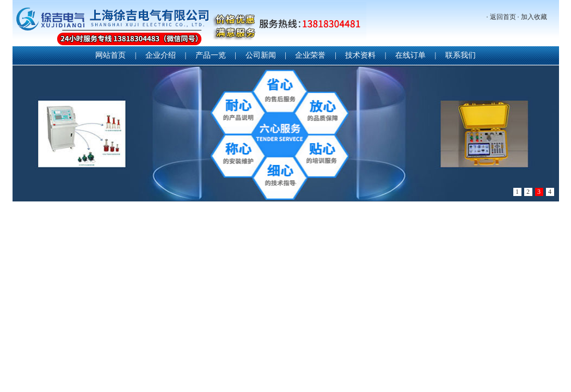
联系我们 (461, 55)
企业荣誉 (310, 55)
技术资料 (360, 55)
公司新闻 (261, 55)
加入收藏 (534, 17)
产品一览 (211, 55)
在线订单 (410, 55)
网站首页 (110, 55)
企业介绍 (161, 55)
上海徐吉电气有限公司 (189, 24)
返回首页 (503, 17)
